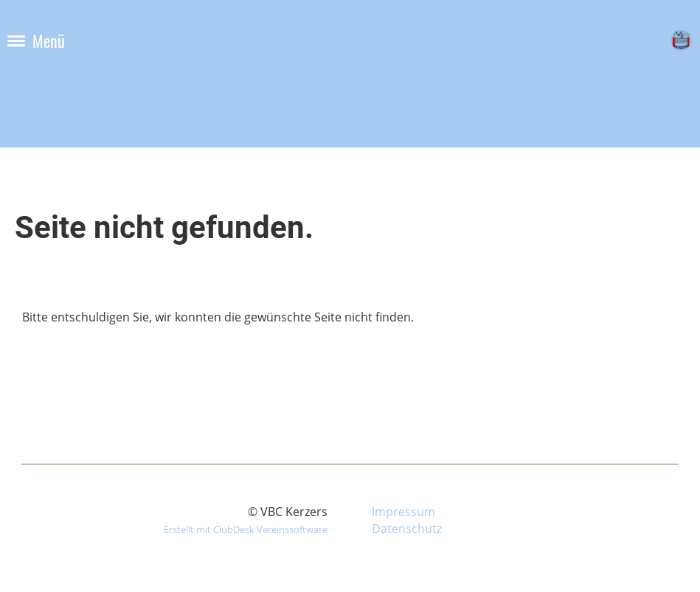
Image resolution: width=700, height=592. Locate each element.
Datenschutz (407, 529)
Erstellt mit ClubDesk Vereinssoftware (246, 529)
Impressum (403, 512)
